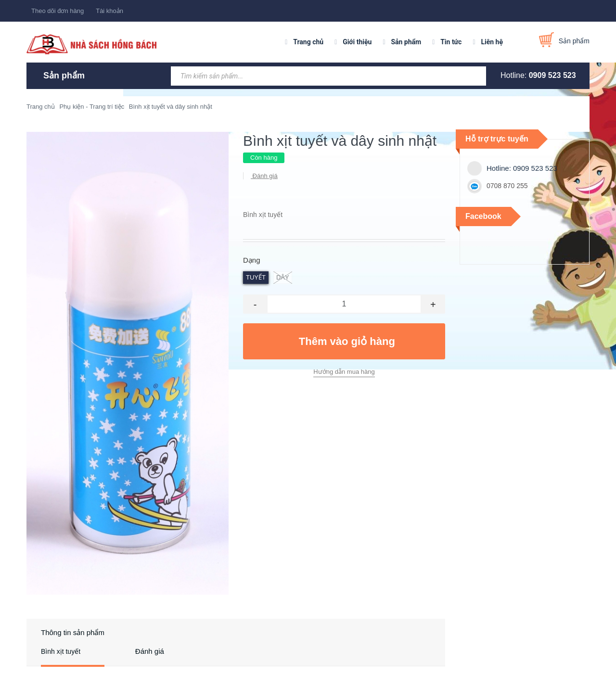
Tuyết (256, 277)
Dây (283, 278)
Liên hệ (492, 42)
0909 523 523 (552, 75)
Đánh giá (264, 176)
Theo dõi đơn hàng (58, 11)
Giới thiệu (357, 42)
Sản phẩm (406, 42)
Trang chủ (308, 42)
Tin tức (451, 42)
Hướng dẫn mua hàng (344, 372)
